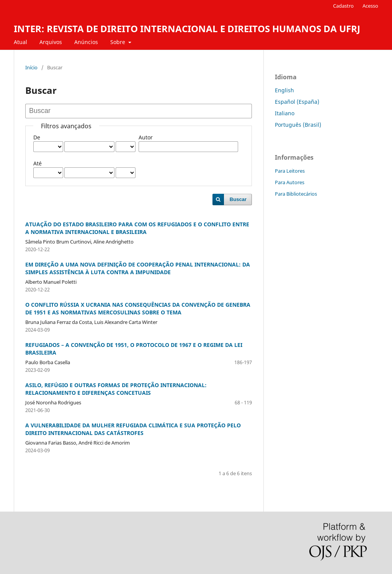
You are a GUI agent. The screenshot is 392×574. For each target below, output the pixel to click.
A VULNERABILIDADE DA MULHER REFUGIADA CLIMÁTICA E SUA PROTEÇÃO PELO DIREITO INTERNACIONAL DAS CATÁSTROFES (133, 429)
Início (31, 67)
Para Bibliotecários (296, 194)
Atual (20, 42)
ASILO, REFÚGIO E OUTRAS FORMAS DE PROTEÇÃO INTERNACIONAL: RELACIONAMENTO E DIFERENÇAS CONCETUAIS (116, 389)
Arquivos (51, 42)
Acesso (370, 6)
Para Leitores (290, 171)
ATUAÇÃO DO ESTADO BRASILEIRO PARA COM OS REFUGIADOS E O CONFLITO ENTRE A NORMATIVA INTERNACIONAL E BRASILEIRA (137, 228)
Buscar (238, 199)
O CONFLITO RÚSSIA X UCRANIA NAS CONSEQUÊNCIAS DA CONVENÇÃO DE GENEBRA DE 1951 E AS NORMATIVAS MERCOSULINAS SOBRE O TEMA (138, 308)
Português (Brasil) (298, 125)
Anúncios (86, 42)
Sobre (118, 42)
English (284, 90)
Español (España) (297, 102)
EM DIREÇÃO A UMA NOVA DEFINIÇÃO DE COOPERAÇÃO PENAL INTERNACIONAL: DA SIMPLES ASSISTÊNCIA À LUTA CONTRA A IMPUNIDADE (138, 268)
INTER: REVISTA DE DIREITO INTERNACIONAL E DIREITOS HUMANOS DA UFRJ (187, 29)
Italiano (285, 113)
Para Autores (290, 182)
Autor (146, 137)
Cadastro (343, 6)
